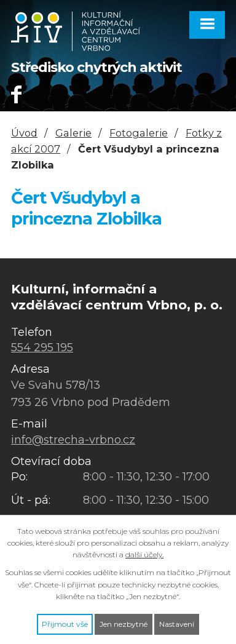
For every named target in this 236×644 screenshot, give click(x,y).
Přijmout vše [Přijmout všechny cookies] (65, 624)
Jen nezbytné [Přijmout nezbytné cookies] (124, 624)
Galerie (73, 133)
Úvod (24, 133)
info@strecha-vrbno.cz (73, 440)
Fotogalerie (139, 133)
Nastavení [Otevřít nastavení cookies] (177, 624)
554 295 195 (42, 348)
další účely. (144, 555)
